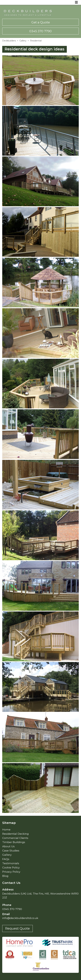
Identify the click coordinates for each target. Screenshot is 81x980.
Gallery (23, 41)
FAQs (6, 859)
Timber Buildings (14, 842)
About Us (8, 846)
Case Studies (11, 850)
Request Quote (17, 928)
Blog (5, 876)
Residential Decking (15, 834)
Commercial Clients (15, 838)
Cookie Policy (11, 867)
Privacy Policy (11, 872)
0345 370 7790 (40, 31)
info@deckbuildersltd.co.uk (20, 918)
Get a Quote (41, 22)
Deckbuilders (9, 41)
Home (6, 829)
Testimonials (11, 863)
